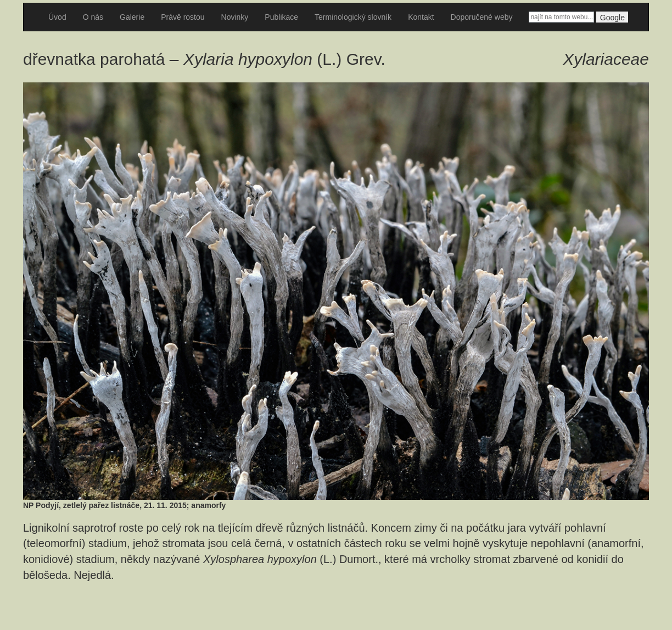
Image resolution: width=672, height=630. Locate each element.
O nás (93, 17)
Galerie (132, 17)
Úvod (57, 17)
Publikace (281, 17)
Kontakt (421, 17)
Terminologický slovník (353, 17)
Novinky (235, 17)
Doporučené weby (482, 17)
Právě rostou (183, 17)
